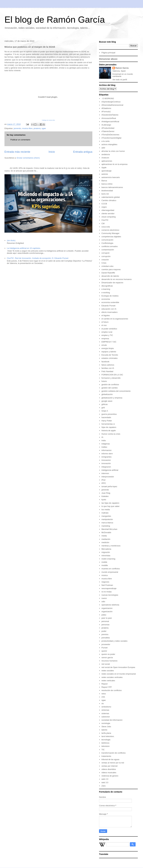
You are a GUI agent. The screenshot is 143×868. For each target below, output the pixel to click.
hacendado (106, 417)
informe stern (107, 454)
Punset (104, 648)
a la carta (105, 141)
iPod (103, 480)
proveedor (106, 644)
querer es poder (108, 654)
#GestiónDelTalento (110, 115)
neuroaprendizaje (109, 588)
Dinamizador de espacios (112, 283)
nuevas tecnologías (110, 595)
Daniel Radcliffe (108, 273)
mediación (106, 539)
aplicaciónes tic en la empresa (114, 164)
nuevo (104, 598)
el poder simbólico (109, 329)
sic (103, 703)
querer (104, 651)
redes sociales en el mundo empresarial (119, 674)
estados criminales (109, 358)
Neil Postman (107, 585)
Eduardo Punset (108, 306)
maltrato (105, 513)
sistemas (105, 713)
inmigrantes (106, 457)
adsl (103, 148)
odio (103, 602)
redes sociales (108, 671)
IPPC (104, 483)
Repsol (104, 684)
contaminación (108, 250)
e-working (106, 293)
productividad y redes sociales (114, 641)
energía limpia (108, 348)
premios (105, 634)
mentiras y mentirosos (111, 546)
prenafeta (106, 638)
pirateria (37, 128)
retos (104, 694)
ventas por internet (109, 766)
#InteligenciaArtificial (110, 122)
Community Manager (110, 233)
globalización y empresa (112, 398)
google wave (107, 401)
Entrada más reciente (17, 152)
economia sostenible (110, 302)
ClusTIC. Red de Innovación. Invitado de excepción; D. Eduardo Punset (38, 258)
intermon (105, 473)
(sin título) (11, 240)
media (104, 536)
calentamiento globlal (111, 197)
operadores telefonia (110, 605)
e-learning (106, 289)
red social (106, 664)
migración (106, 552)
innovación (106, 463)
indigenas (106, 444)
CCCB (104, 204)
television (105, 746)
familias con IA (108, 368)
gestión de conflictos (110, 385)
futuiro (104, 381)
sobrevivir (106, 717)
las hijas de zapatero (110, 503)
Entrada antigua (83, 152)
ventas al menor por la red (113, 763)
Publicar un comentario (20, 140)
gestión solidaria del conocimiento (116, 391)
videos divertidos (109, 769)
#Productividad (108, 128)
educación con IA (109, 309)
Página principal (108, 53)
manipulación (107, 519)
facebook (105, 362)
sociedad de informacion (112, 720)
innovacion (106, 460)
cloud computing (109, 217)
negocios (105, 582)
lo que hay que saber (110, 506)
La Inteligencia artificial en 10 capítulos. (24, 248)
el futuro (105, 322)
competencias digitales (111, 237)
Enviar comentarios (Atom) (28, 158)
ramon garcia (107, 657)
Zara (103, 786)
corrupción (106, 256)
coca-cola (106, 227)
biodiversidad (107, 191)
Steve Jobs (106, 727)
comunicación (107, 240)
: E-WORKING (108, 98)
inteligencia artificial (110, 470)
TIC (103, 750)
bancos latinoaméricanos (112, 187)
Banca (104, 181)
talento (104, 730)
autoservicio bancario (111, 177)
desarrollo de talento (110, 276)
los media (106, 510)
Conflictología (107, 243)
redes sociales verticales (112, 677)
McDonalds (106, 532)
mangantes (106, 516)
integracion (106, 467)
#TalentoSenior (108, 131)
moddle (105, 565)
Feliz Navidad (107, 371)
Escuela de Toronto (110, 355)
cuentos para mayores (111, 269)
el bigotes (106, 315)
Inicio (52, 152)
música (104, 575)
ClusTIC (105, 220)
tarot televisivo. (108, 736)
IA (102, 437)
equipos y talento (109, 352)
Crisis (104, 263)
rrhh (103, 697)
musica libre (27, 128)
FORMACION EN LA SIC (112, 375)
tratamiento (106, 756)
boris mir (105, 194)
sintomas (105, 710)
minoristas (106, 556)
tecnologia (106, 740)
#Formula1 (106, 112)
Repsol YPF (107, 687)
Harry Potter (107, 421)
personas (105, 625)
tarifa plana (106, 733)
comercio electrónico (110, 230)
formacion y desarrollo (111, 378)
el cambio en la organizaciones (115, 319)
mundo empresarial (110, 572)
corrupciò (105, 253)
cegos (104, 207)
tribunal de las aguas (110, 759)
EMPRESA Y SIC (109, 342)
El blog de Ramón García (55, 20)
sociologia (106, 723)
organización (107, 611)
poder (104, 631)
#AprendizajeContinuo (111, 102)
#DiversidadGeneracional (112, 105)
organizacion (107, 608)
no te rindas (107, 592)
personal (105, 621)
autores (105, 174)
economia (106, 299)
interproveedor (108, 477)
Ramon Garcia (122, 68)
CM (103, 223)
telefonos (105, 743)
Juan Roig (106, 493)
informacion (106, 450)
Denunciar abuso (108, 59)
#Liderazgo (106, 125)
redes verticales (108, 681)
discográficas (107, 286)
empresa (105, 339)
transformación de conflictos (114, 753)
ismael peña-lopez (109, 486)
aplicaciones (107, 161)
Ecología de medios (110, 296)
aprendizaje (106, 171)
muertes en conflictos (111, 569)
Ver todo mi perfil (120, 80)
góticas (104, 404)
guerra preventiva (109, 414)
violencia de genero (110, 776)
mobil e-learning (108, 559)
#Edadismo (106, 108)
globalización (107, 394)
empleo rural (107, 332)
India (104, 440)
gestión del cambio (109, 388)
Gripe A (105, 411)
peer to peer (107, 618)
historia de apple (109, 431)
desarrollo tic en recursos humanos (116, 279)
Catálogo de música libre (48, 120)
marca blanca (107, 523)
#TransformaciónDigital (111, 138)
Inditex (104, 447)
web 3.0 (105, 782)
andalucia (106, 154)
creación (105, 260)
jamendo (17, 128)
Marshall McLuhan (109, 529)
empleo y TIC (107, 335)
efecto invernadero (109, 312)
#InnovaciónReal (109, 118)
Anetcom (105, 158)
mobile (104, 562)
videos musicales (109, 773)
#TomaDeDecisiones (110, 135)
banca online (107, 184)
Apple (104, 168)
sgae (44, 128)
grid (103, 408)
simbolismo (106, 707)
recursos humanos (109, 661)
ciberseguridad (108, 210)
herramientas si (108, 424)
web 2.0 (105, 779)
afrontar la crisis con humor (113, 151)
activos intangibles (109, 144)
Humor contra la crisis (111, 434)
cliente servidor (108, 214)
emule (104, 345)
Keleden (105, 496)
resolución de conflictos (111, 690)
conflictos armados (109, 246)
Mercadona (106, 549)
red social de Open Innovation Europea (118, 667)
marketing (106, 526)
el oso (104, 325)
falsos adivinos (108, 365)
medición (105, 542)
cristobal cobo (107, 266)
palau (104, 615)
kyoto (104, 500)
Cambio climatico (109, 200)
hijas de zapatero (109, 427)
